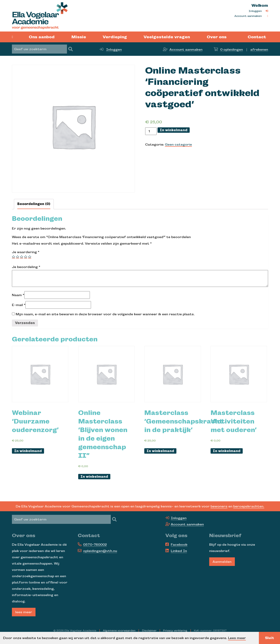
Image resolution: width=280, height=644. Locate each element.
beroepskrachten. (249, 506)
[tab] (34, 204)
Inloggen (255, 11)
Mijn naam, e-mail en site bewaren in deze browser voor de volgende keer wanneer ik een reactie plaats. (105, 314)
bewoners (219, 506)
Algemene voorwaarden (119, 630)
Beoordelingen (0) (34, 204)
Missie (79, 37)
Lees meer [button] (237, 638)
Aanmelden (222, 562)
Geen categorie (178, 144)
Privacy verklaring (175, 630)
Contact (257, 37)
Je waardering (26, 252)
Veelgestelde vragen (167, 37)
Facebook (179, 545)
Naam (18, 295)
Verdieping (115, 37)
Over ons (217, 37)
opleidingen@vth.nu (100, 551)
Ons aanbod (42, 37)
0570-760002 (95, 545)
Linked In (179, 551)
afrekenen (259, 50)
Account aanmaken (248, 16)
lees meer (24, 612)
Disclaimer (149, 630)
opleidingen (232, 50)
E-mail (19, 305)
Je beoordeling (26, 267)
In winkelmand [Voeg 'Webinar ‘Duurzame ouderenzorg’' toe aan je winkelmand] (28, 451)
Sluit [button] (269, 638)
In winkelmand (174, 130)
